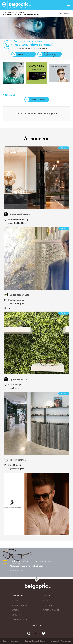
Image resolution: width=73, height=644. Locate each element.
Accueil (10, 12)
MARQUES (16, 610)
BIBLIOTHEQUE (49, 605)
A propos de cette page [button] (65, 13)
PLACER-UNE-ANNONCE (52, 610)
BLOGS (46, 600)
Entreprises (20, 12)
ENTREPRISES (17, 615)
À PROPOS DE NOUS (19, 620)
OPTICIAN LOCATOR (19, 605)
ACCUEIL (15, 600)
